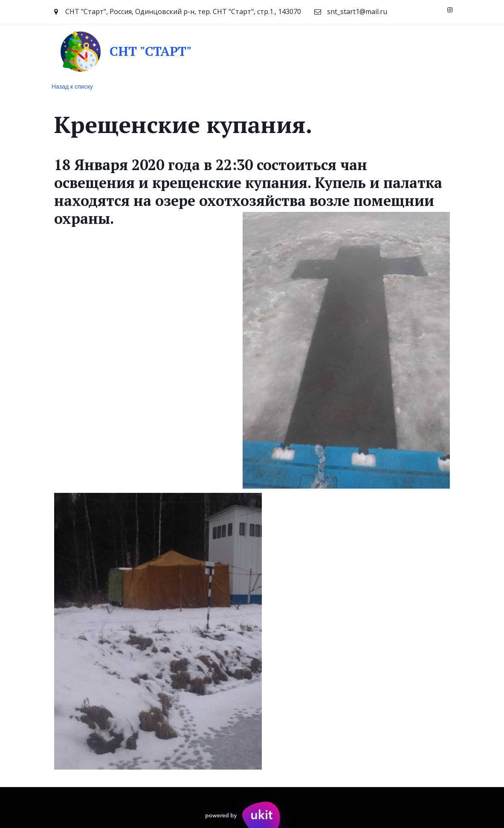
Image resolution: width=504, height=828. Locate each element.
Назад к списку (72, 87)
